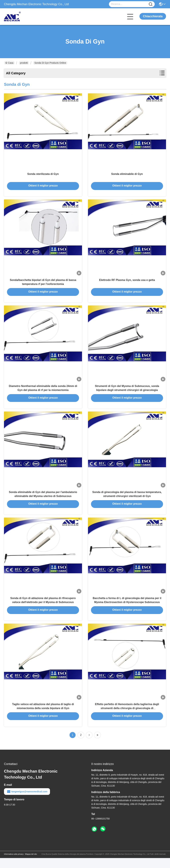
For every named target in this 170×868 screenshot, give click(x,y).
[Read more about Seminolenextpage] (89, 745)
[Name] (151, 4)
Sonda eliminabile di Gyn (127, 175)
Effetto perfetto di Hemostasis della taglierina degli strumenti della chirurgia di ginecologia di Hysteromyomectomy (127, 718)
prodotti (24, 63)
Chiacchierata (153, 16)
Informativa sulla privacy (14, 864)
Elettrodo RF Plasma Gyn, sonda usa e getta (127, 283)
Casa (9, 63)
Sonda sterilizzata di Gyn (43, 175)
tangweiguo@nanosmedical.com (27, 802)
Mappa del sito (31, 864)
